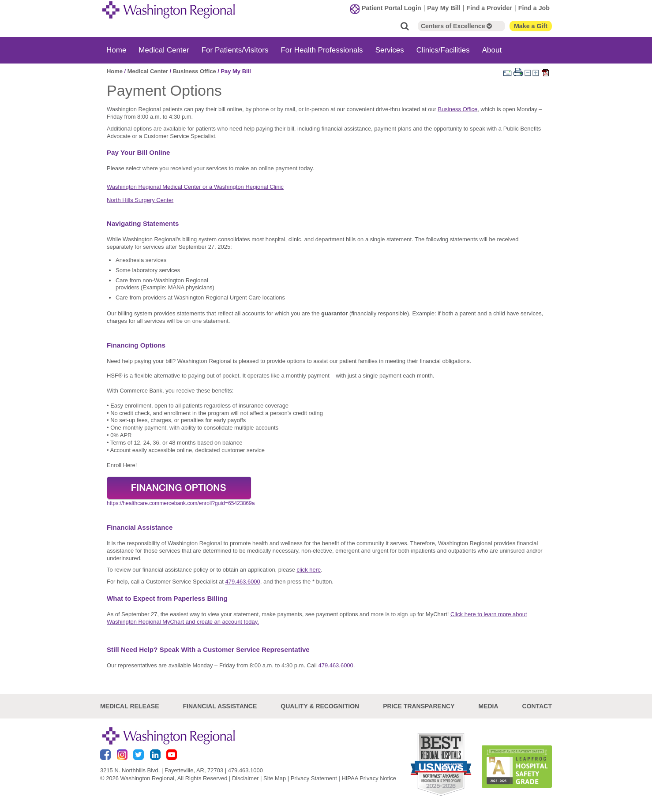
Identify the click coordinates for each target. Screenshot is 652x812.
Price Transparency (419, 706)
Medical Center (164, 50)
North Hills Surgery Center (140, 200)
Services (390, 50)
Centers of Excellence (456, 26)
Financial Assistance (220, 706)
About (492, 50)
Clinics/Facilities (443, 50)
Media (488, 706)
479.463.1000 (245, 770)
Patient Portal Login (392, 8)
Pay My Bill (444, 8)
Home (116, 50)
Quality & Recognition (320, 706)
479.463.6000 (243, 582)
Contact (537, 706)
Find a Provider (489, 8)
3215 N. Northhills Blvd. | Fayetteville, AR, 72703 (162, 770)
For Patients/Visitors (235, 50)
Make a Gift (531, 26)
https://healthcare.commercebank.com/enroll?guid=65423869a (181, 503)
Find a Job (534, 8)
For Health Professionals (322, 50)
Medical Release (130, 706)
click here (309, 570)
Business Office (195, 71)
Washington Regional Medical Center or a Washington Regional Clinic (195, 187)
